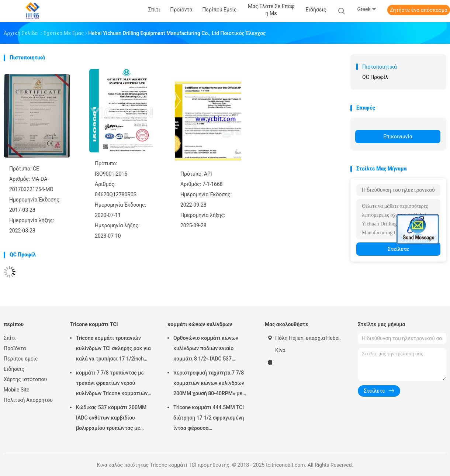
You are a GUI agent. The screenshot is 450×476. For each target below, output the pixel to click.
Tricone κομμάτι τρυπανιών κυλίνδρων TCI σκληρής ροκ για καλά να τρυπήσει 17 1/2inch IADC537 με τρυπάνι (113, 349)
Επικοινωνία (398, 137)
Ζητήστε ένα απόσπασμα (419, 10)
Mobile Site (17, 390)
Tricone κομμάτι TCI (94, 324)
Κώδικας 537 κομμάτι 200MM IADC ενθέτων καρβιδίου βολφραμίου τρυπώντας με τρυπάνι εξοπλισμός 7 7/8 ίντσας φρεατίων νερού (111, 419)
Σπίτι (10, 338)
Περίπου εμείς (21, 359)
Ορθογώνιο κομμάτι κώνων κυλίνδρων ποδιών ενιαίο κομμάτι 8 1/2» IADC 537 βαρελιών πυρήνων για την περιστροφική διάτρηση (206, 349)
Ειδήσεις (14, 369)
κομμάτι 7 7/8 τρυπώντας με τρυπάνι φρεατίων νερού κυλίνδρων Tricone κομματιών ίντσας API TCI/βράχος (112, 384)
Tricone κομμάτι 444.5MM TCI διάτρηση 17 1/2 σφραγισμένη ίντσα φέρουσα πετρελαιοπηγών (209, 419)
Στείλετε (398, 249)
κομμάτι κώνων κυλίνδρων (200, 324)
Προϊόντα (15, 348)
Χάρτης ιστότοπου (25, 379)
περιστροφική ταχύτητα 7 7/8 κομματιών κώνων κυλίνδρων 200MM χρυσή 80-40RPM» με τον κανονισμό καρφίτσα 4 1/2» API (210, 384)
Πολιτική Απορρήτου (28, 400)
